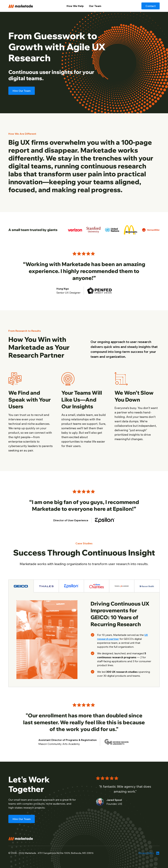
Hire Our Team (22, 91)
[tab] (21, 586)
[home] (24, 6)
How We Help (75, 6)
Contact (151, 6)
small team (20, 800)
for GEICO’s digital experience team (122, 639)
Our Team (95, 6)
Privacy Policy (146, 853)
